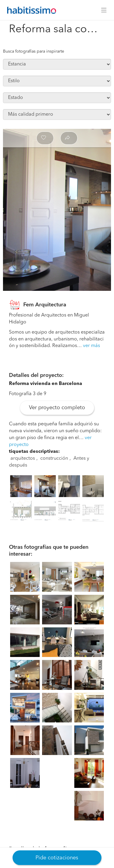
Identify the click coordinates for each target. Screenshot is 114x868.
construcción (54, 459)
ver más (91, 346)
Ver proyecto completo (57, 408)
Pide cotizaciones (57, 858)
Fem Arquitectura (45, 305)
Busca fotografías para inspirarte (34, 51)
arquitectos (23, 459)
